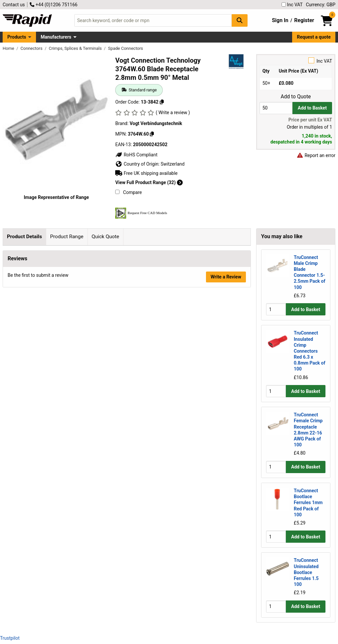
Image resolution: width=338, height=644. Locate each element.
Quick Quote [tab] (105, 237)
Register (304, 20)
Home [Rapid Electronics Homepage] (9, 48)
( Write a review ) (173, 113)
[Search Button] (240, 20)
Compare (128, 192)
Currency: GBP (321, 5)
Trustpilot (10, 638)
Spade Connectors (125, 48)
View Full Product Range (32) (149, 182)
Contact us (14, 5)
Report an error (316, 155)
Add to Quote (296, 97)
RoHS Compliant (136, 155)
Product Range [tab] (67, 237)
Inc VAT (292, 5)
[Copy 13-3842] (162, 102)
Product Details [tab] (24, 237)
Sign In (280, 20)
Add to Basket (312, 108)
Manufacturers (56, 37)
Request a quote (314, 37)
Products (17, 37)
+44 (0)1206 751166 (53, 5)
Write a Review (226, 419)
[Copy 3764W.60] (152, 134)
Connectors (32, 48)
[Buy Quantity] (276, 108)
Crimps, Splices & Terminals (76, 48)
